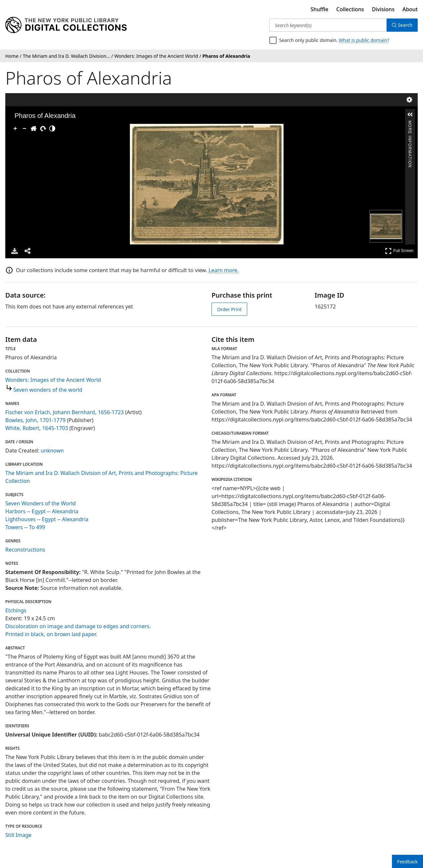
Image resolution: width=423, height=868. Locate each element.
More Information (410, 123)
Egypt (39, 511)
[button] (410, 115)
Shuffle (320, 9)
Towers (14, 527)
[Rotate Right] (43, 128)
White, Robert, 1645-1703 (37, 428)
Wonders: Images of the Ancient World (53, 380)
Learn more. (224, 270)
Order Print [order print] (229, 309)
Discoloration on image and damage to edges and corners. (78, 626)
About (410, 9)
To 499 (37, 527)
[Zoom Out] (24, 128)
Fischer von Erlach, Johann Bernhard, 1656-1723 (65, 412)
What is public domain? (364, 40)
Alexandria (65, 511)
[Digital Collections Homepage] (66, 25)
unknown (52, 451)
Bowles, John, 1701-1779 (35, 420)
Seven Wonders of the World (40, 503)
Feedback (407, 862)
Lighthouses (20, 519)
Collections (350, 9)
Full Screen (399, 251)
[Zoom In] (15, 128)
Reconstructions (25, 550)
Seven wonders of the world (48, 390)
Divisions (383, 9)
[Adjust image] (52, 128)
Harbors (15, 511)
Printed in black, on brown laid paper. (51, 634)
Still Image (18, 835)
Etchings (16, 610)
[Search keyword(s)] (328, 25)
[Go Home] (34, 128)
